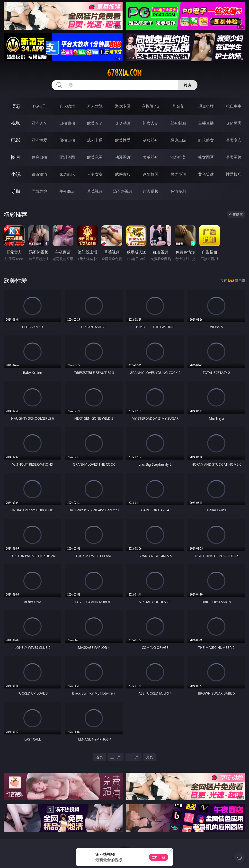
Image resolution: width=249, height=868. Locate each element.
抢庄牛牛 (234, 106)
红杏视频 (151, 191)
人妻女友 (95, 174)
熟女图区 (206, 157)
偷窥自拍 (39, 157)
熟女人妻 (151, 123)
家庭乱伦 (67, 174)
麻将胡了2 (150, 106)
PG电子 (39, 106)
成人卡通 (95, 140)
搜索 (188, 85)
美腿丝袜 (151, 157)
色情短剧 (178, 191)
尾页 (150, 757)
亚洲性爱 (39, 140)
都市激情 (39, 174)
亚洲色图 (67, 157)
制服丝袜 (151, 140)
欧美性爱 (123, 140)
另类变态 (234, 140)
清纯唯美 (178, 157)
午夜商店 (67, 191)
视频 (16, 123)
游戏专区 (123, 106)
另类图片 (234, 157)
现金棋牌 (206, 106)
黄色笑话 (206, 174)
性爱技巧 (234, 174)
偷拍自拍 (67, 140)
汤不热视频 (123, 191)
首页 (99, 757)
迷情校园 (151, 174)
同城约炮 (39, 191)
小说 (16, 174)
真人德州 (67, 106)
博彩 (16, 106)
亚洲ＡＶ (39, 123)
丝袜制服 (178, 123)
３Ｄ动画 (123, 123)
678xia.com (124, 73)
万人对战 (95, 106)
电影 (16, 140)
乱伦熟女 (206, 140)
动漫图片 (123, 157)
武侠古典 (123, 174)
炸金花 (178, 106)
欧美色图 (95, 157)
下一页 (133, 757)
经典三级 (178, 140)
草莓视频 (95, 191)
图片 (16, 157)
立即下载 (159, 857)
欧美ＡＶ (95, 123)
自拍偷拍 (67, 123)
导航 (16, 191)
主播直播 (206, 123)
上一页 (116, 757)
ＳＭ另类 (234, 123)
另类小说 (178, 174)
